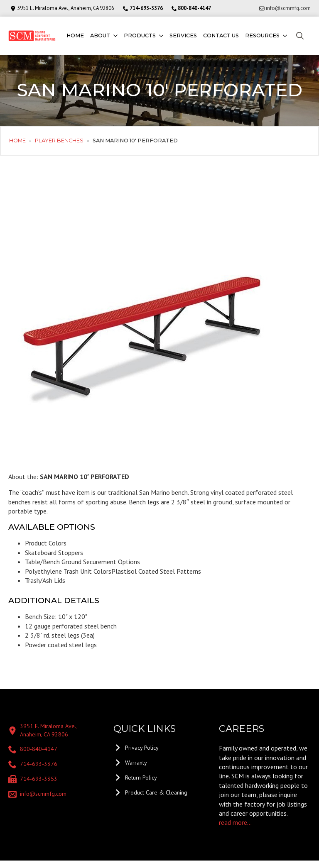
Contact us (221, 35)
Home (75, 35)
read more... (235, 822)
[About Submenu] (115, 36)
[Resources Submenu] (284, 36)
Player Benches (59, 141)
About (100, 35)
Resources (262, 35)
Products (140, 35)
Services (183, 35)
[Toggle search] (300, 36)
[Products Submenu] (161, 36)
